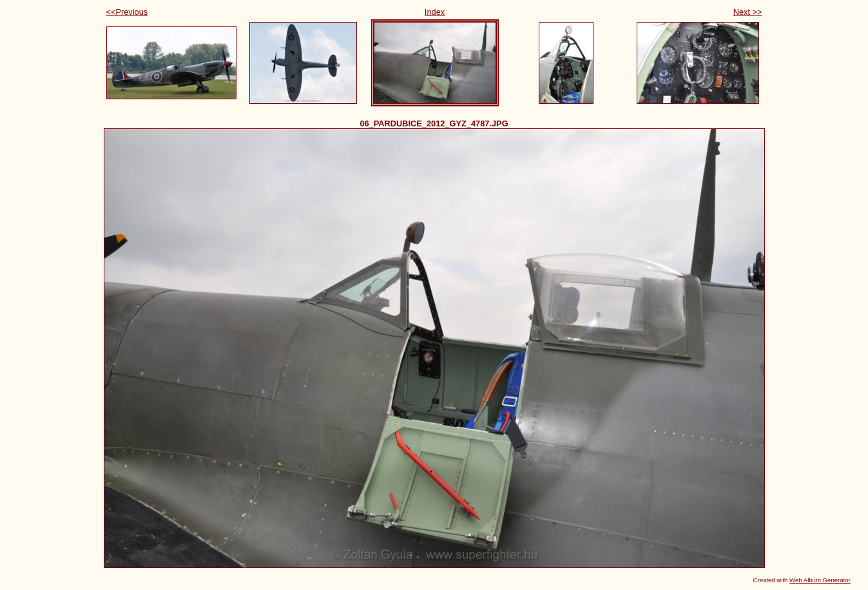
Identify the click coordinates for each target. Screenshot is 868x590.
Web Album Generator (820, 580)
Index (435, 12)
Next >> (748, 12)
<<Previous (127, 12)
